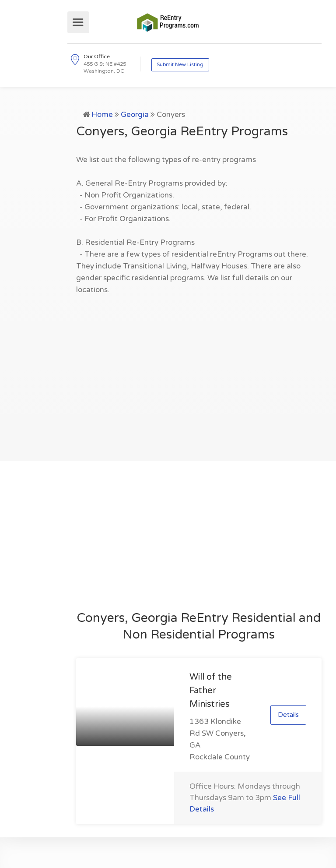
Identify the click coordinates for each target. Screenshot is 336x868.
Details (288, 715)
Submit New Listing (180, 65)
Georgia (135, 115)
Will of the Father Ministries (211, 691)
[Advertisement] (199, 373)
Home (102, 115)
